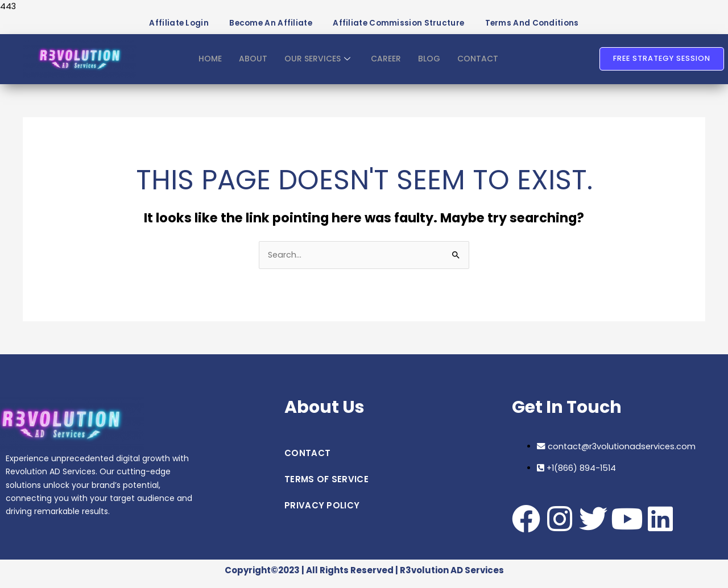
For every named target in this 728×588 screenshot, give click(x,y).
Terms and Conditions (545, 26)
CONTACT (481, 65)
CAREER (386, 65)
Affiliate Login (163, 26)
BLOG (431, 65)
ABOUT (250, 65)
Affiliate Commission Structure (401, 26)
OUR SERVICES (315, 65)
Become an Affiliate (262, 26)
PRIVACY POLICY (322, 512)
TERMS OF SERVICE (326, 485)
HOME (206, 65)
